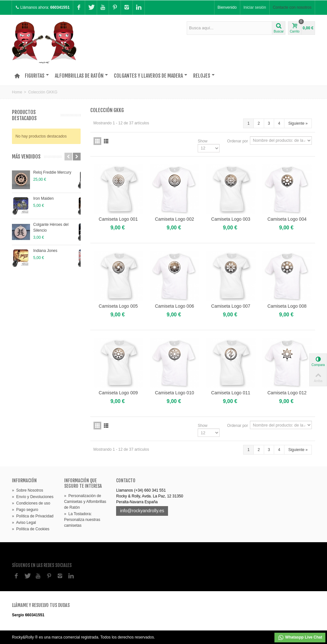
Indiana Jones (45, 251)
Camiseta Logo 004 (287, 219)
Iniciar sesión (255, 7)
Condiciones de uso (31, 503)
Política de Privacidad (33, 516)
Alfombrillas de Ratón (81, 76)
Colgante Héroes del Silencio (51, 227)
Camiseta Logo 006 (174, 306)
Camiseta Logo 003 (231, 219)
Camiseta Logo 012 (287, 393)
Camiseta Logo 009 (118, 393)
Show (203, 141)
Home (17, 92)
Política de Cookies (31, 529)
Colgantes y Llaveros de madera (151, 76)
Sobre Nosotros (28, 490)
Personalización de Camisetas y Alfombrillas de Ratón (85, 502)
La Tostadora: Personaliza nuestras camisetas (82, 520)
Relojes (204, 76)
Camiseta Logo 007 (231, 306)
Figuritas (37, 76)
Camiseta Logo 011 (231, 393)
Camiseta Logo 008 (287, 306)
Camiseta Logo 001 (118, 219)
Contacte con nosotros (292, 7)
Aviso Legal (24, 523)
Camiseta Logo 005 (118, 306)
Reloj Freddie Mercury (52, 172)
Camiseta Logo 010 (174, 393)
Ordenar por (238, 141)
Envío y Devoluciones (33, 497)
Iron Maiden (43, 198)
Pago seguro (25, 510)
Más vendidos (26, 157)
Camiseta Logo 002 (174, 219)
